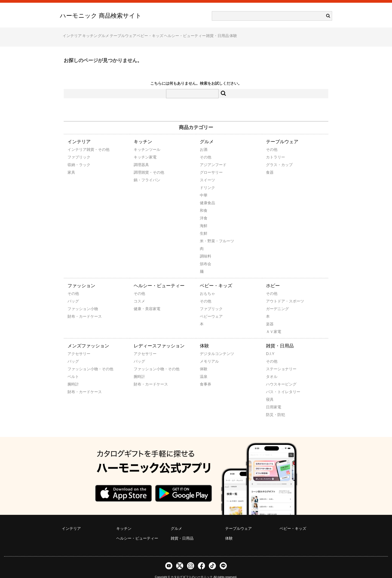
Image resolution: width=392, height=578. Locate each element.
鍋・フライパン (141, 172)
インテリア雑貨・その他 (75, 142)
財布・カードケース (75, 309)
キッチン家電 (141, 149)
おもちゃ (207, 286)
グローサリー (207, 165)
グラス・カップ (273, 157)
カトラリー (273, 149)
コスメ (139, 293)
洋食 (204, 210)
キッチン (103, 33)
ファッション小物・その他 (75, 361)
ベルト (73, 369)
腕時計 (73, 377)
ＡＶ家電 (273, 324)
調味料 (206, 249)
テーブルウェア (157, 33)
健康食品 (207, 195)
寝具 (270, 392)
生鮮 (204, 226)
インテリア (75, 33)
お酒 (204, 142)
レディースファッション (159, 338)
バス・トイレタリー (273, 384)
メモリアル (207, 354)
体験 (309, 33)
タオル (272, 369)
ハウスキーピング (273, 377)
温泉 (204, 369)
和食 (204, 203)
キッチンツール (141, 142)
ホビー (273, 278)
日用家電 (273, 399)
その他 (206, 149)
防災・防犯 (273, 407)
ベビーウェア (207, 309)
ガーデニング (273, 301)
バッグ (73, 293)
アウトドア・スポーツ (273, 293)
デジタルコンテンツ (207, 346)
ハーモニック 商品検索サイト (101, 16)
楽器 (270, 316)
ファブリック (75, 149)
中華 (204, 188)
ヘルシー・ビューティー (240, 33)
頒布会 (206, 256)
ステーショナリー (273, 361)
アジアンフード (207, 157)
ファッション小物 (75, 301)
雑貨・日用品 (283, 33)
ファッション (81, 278)
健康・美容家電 (141, 301)
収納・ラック (75, 157)
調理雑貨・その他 (141, 165)
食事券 (206, 377)
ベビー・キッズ (195, 33)
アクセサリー (75, 346)
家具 (71, 165)
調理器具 (141, 157)
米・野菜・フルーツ (207, 233)
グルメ (127, 33)
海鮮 (204, 218)
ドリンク (207, 180)
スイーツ (207, 172)
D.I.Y (270, 346)
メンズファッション (88, 338)
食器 (270, 165)
